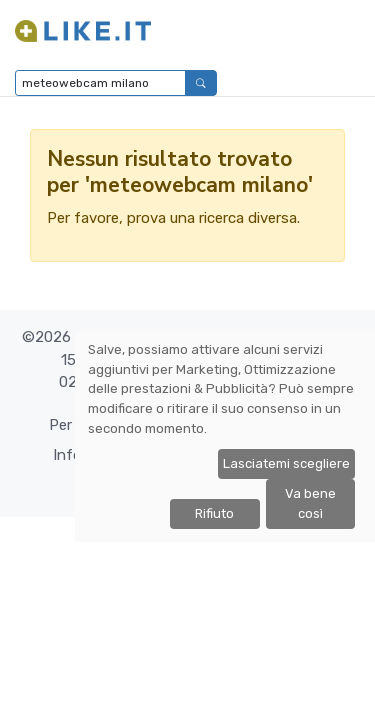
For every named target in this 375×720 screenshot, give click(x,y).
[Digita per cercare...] (100, 83)
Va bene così (310, 503)
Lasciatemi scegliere (286, 463)
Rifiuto (214, 513)
